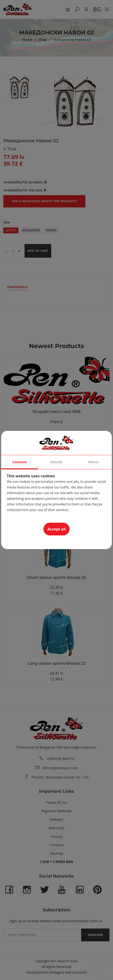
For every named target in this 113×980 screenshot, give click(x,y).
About (93, 462)
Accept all (57, 529)
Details (56, 462)
